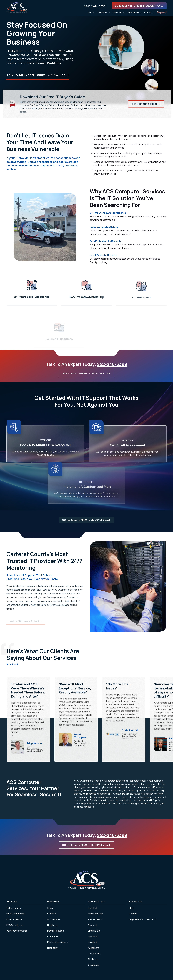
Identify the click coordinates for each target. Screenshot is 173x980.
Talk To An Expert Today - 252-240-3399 (38, 75)
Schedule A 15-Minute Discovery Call (139, 6)
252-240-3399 (95, 6)
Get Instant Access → (146, 104)
